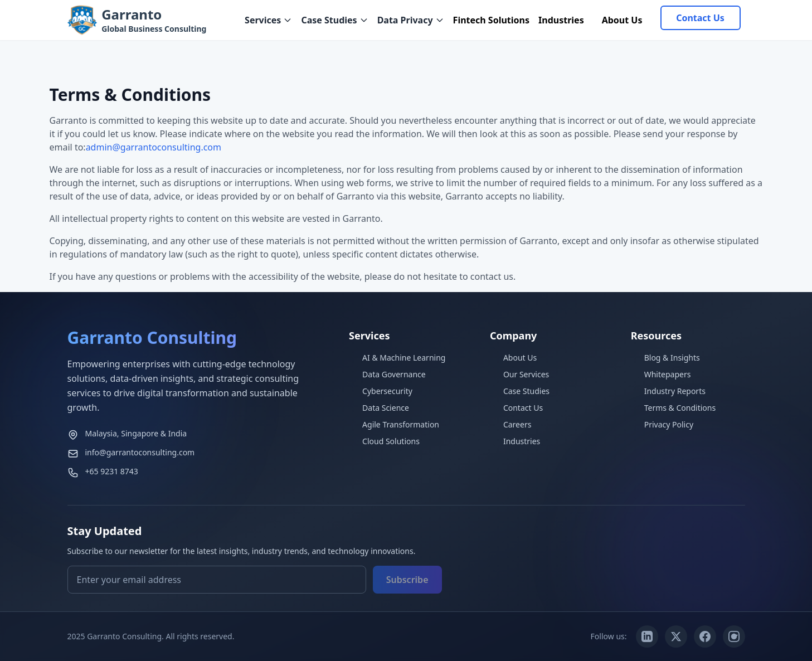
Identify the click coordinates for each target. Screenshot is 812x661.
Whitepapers (661, 374)
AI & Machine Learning (397, 358)
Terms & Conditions (674, 408)
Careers (510, 424)
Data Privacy (411, 20)
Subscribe (407, 580)
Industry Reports (668, 391)
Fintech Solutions (491, 20)
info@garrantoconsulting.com (140, 452)
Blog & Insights (665, 358)
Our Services (519, 374)
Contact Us (700, 18)
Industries (561, 20)
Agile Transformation (394, 424)
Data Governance (387, 374)
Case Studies (334, 20)
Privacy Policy (662, 424)
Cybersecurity (381, 391)
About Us (622, 20)
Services (268, 20)
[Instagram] (734, 636)
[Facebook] (705, 636)
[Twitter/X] (676, 636)
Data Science (379, 408)
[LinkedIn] (647, 636)
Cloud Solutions (384, 441)
